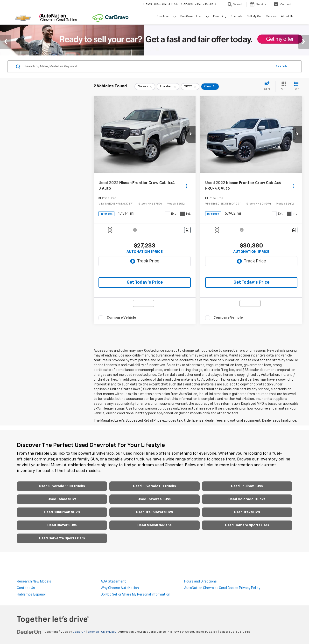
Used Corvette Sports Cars (62, 538)
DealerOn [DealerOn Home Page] (79, 632)
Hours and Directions (200, 582)
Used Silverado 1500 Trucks (62, 486)
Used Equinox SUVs (247, 486)
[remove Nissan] (145, 87)
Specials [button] (236, 16)
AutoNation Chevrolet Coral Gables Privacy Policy (222, 588)
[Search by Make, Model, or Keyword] (148, 67)
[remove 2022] (190, 87)
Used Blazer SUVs (62, 525)
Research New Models (34, 582)
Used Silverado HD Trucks (154, 486)
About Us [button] (287, 16)
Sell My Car (254, 16)
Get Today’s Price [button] (145, 282)
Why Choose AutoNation (120, 588)
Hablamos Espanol (31, 595)
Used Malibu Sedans (154, 525)
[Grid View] (283, 86)
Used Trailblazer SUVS (154, 512)
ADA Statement (113, 582)
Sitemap (93, 632)
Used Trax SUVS (247, 512)
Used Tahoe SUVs (62, 499)
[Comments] (187, 230)
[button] (191, 134)
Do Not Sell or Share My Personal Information (135, 595)
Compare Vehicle (121, 318)
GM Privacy (109, 632)
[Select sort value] (268, 86)
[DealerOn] (29, 632)
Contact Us (26, 588)
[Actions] (186, 186)
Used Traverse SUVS (154, 499)
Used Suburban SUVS (62, 512)
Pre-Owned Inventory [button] (195, 16)
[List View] (296, 86)
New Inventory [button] (166, 16)
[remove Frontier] (168, 87)
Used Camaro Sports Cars (247, 525)
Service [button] (271, 16)
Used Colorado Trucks (247, 499)
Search (281, 66)
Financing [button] (220, 16)
